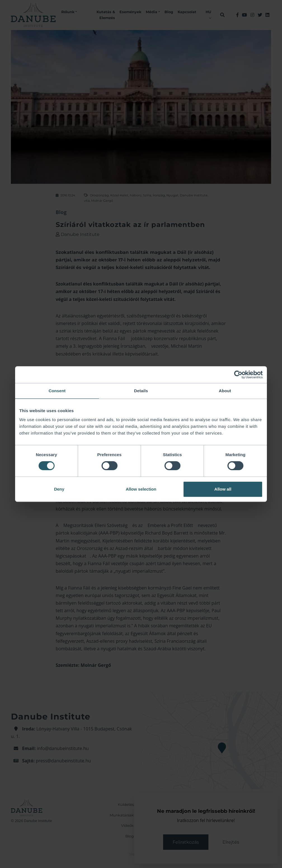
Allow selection (141, 489)
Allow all (223, 489)
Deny (59, 489)
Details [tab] (141, 391)
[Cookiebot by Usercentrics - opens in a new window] (238, 375)
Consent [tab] (57, 391)
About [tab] (225, 391)
